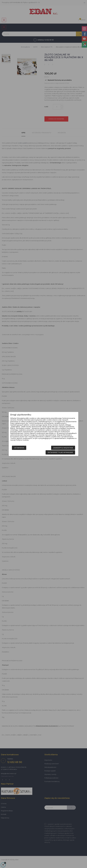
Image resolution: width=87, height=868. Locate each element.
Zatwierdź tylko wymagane (60, 452)
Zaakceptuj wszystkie (63, 448)
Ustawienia (19, 448)
